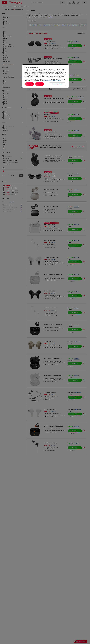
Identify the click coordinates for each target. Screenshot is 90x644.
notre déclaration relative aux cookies (52, 81)
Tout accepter (30, 84)
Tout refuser (43, 84)
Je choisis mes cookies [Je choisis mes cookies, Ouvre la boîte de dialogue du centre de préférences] (59, 84)
